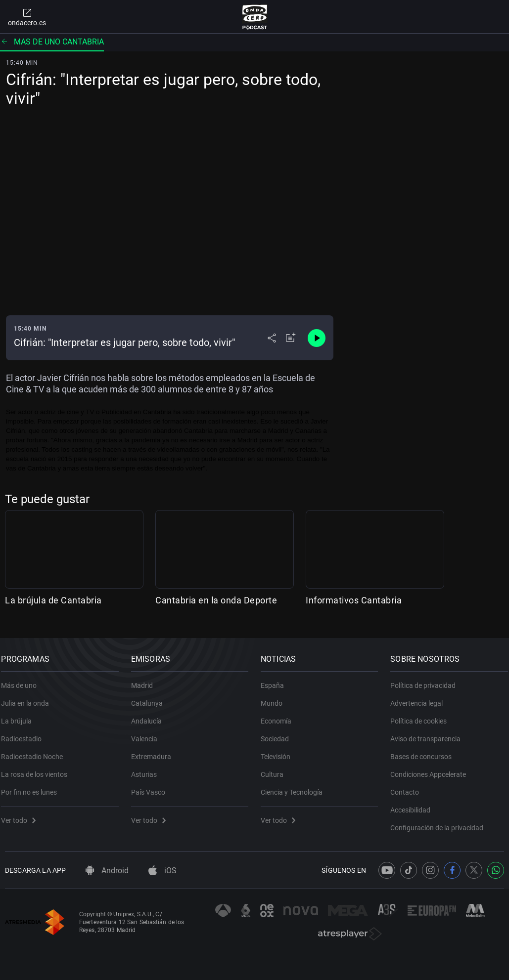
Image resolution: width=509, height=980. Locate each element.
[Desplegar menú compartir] (272, 338)
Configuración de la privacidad (441, 822)
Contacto (409, 787)
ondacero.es (27, 17)
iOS (162, 871)
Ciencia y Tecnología (296, 787)
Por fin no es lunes (33, 787)
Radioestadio (25, 733)
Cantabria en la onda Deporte (216, 600)
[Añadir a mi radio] (291, 338)
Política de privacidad (427, 680)
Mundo (276, 698)
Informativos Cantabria (354, 600)
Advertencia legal (420, 698)
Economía (280, 716)
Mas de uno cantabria (52, 42)
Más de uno (23, 680)
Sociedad (279, 733)
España (276, 680)
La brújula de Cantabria (53, 600)
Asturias (147, 769)
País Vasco (152, 787)
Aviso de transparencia (429, 733)
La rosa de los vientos (38, 769)
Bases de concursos (425, 751)
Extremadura (155, 751)
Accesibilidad (414, 805)
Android (107, 871)
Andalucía (150, 716)
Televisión (279, 751)
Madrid (145, 680)
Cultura (276, 769)
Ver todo (22, 815)
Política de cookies (422, 716)
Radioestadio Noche (36, 751)
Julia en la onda (29, 698)
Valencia (148, 733)
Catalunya (150, 698)
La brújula (20, 716)
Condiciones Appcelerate (432, 769)
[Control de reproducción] (317, 338)
